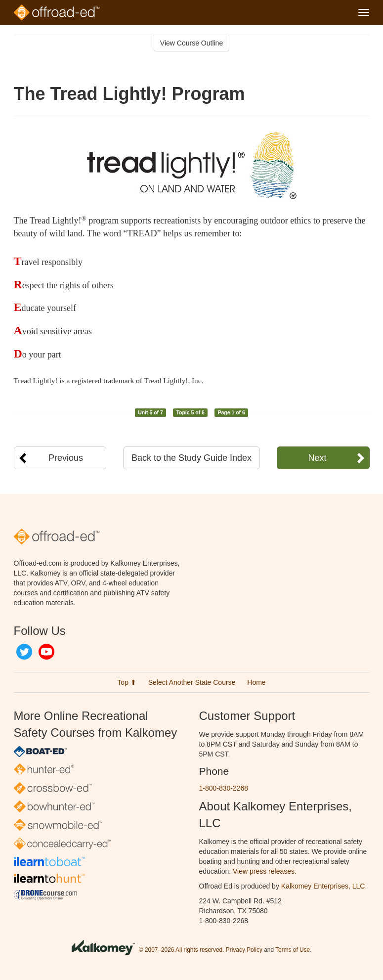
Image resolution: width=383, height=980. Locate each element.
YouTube (46, 652)
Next (317, 458)
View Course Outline (191, 43)
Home (256, 682)
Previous (66, 458)
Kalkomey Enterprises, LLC (323, 886)
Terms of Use (293, 950)
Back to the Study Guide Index (191, 458)
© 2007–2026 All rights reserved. (182, 950)
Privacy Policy (244, 950)
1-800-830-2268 (224, 788)
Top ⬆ (127, 682)
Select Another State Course (192, 682)
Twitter (24, 652)
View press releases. (265, 871)
